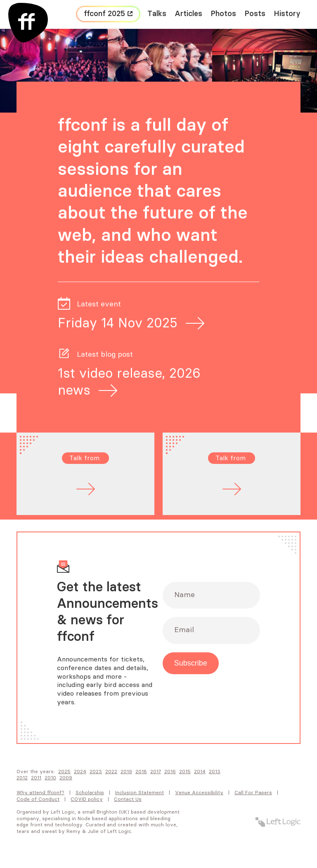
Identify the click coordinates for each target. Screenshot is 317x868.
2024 (80, 772)
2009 (66, 778)
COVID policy (87, 799)
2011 (36, 778)
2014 (200, 772)
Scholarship (90, 793)
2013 (215, 772)
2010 (50, 778)
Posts (255, 14)
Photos (223, 14)
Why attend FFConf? (40, 793)
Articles (188, 14)
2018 (141, 772)
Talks (157, 14)
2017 (156, 772)
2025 (64, 772)
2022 (111, 772)
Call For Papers (253, 793)
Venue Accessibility (199, 793)
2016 (170, 772)
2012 (22, 778)
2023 (96, 772)
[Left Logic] (278, 822)
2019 (126, 772)
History (287, 14)
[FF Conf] (28, 23)
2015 (185, 772)
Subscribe (191, 663)
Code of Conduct (38, 799)
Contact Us (128, 799)
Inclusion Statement (140, 793)
